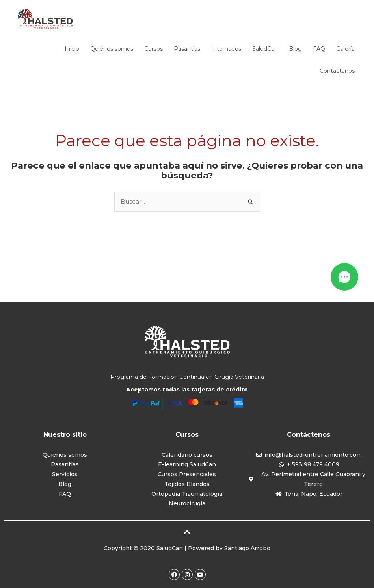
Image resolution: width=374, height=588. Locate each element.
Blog (295, 49)
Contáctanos (337, 71)
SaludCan (265, 49)
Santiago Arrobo (247, 548)
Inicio (72, 49)
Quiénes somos (112, 49)
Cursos (154, 49)
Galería (345, 49)
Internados (226, 49)
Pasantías (187, 49)
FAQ (319, 49)
